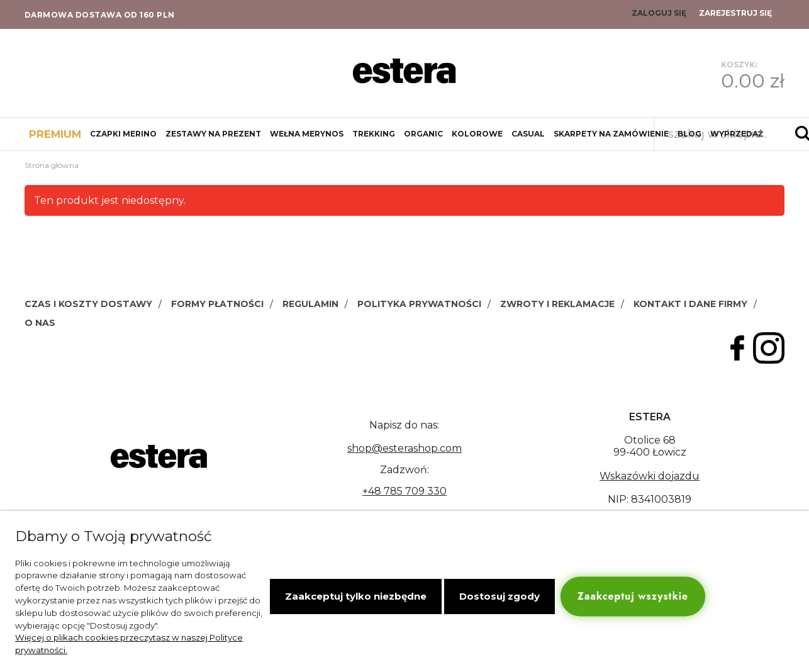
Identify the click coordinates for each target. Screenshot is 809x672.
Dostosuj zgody (499, 596)
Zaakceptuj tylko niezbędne (356, 596)
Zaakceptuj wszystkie (633, 596)
